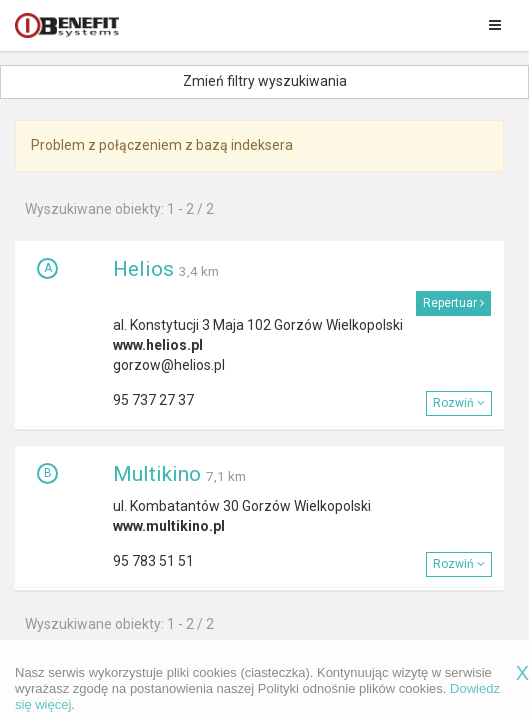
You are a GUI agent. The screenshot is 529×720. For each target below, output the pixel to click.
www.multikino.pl (169, 526)
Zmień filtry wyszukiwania (265, 81)
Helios (143, 269)
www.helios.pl (158, 345)
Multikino (157, 474)
